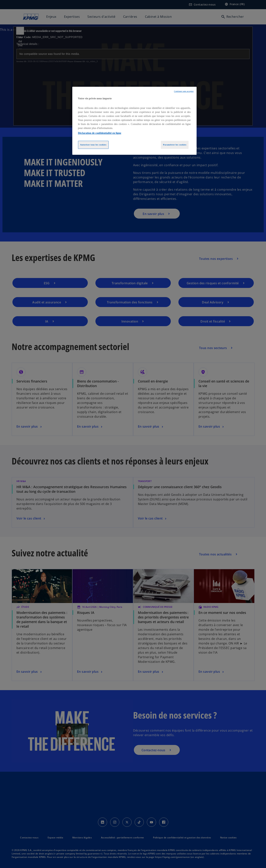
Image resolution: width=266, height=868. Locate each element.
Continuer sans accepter (184, 91)
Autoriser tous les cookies (93, 145)
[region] (134, 121)
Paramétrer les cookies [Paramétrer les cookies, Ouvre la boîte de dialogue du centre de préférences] (175, 145)
